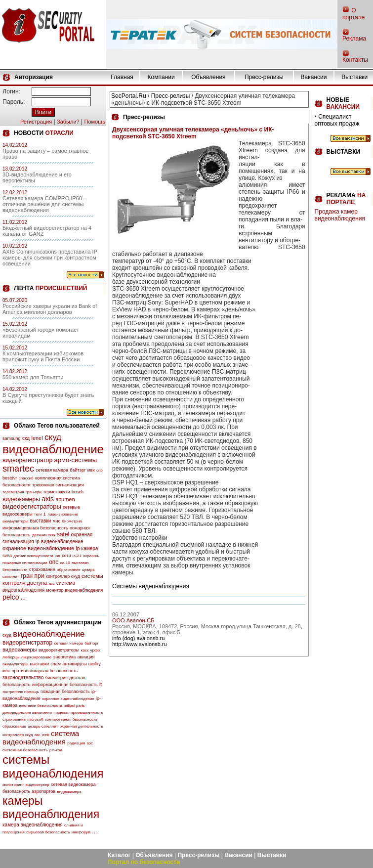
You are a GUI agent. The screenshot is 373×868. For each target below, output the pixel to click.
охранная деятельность (82, 726)
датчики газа (44, 535)
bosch (78, 492)
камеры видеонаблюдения (51, 807)
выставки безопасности (41, 706)
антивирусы (74, 664)
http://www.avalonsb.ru (140, 644)
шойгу (95, 664)
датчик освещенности (33, 556)
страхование (42, 569)
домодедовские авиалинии (27, 713)
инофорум (81, 832)
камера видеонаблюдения (33, 825)
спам (56, 664)
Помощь (95, 122)
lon (58, 556)
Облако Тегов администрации (58, 622)
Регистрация (36, 122)
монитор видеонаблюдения (75, 590)
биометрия (72, 521)
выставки (40, 521)
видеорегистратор (27, 460)
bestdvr (10, 478)
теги (38, 514)
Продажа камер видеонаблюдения (340, 215)
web (46, 735)
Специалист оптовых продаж (337, 120)
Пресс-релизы (264, 77)
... (23, 598)
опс (54, 562)
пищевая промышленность (78, 713)
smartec (18, 469)
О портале (353, 14)
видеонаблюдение (53, 449)
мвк (91, 470)
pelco (11, 597)
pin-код (56, 750)
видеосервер (37, 785)
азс (52, 584)
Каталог (119, 855)
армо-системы (76, 460)
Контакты (355, 60)
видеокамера (69, 792)
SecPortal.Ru (129, 96)
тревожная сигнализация (58, 485)
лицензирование (62, 514)
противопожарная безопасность (45, 671)
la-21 (77, 556)
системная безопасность (25, 750)
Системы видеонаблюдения (151, 586)
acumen (65, 499)
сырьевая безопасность (48, 832)
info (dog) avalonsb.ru (138, 638)
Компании (161, 77)
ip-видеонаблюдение (60, 542)
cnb (100, 470)
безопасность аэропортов (29, 791)
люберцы (11, 657)
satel (63, 534)
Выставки (354, 77)
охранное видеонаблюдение (38, 548)
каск (85, 650)
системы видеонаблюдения (53, 766)
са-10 (65, 563)
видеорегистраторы (32, 506)
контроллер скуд (63, 576)
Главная (122, 77)
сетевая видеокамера (73, 784)
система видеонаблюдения (41, 738)
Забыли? (68, 122)
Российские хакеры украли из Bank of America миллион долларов (50, 309)
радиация (76, 743)
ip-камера (87, 548)
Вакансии (314, 77)
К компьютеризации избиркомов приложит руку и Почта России (43, 356)
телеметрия (13, 492)
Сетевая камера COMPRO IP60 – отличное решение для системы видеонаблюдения (44, 204)
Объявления (208, 77)
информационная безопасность (35, 528)
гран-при (34, 492)
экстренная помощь (21, 692)
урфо (95, 650)
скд (26, 438)
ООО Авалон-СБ (133, 620)
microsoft (35, 719)
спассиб (26, 478)
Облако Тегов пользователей (57, 426)
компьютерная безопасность (71, 719)
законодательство (23, 677)
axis (48, 499)
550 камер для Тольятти (33, 377)
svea (7, 556)
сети (66, 556)
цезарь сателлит (43, 726)
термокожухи (56, 492)
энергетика (65, 657)
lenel (37, 438)
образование (69, 570)
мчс (57, 521)
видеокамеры (21, 499)
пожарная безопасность (65, 692)
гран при (33, 576)
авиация (86, 657)
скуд (53, 437)
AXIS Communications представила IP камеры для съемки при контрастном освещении (50, 258)
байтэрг (78, 470)
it (101, 684)
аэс (90, 743)
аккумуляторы (15, 521)
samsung (12, 438)
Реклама (354, 39)
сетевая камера (52, 470)
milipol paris (74, 706)
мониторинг (13, 785)
